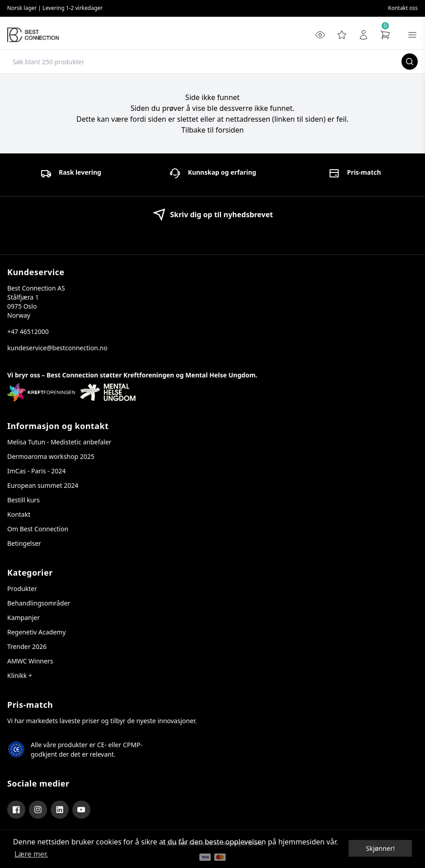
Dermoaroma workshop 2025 (51, 456)
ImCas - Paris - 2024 (36, 471)
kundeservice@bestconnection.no (57, 348)
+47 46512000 (28, 331)
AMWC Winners (30, 661)
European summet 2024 (43, 485)
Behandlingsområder (39, 603)
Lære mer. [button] (31, 854)
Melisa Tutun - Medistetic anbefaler (59, 442)
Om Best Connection (38, 529)
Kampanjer (24, 618)
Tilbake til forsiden (212, 130)
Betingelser (24, 543)
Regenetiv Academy (36, 632)
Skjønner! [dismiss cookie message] (380, 848)
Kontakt (19, 514)
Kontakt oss (403, 8)
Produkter (22, 589)
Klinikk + (20, 675)
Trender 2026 (27, 646)
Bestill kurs (24, 500)
